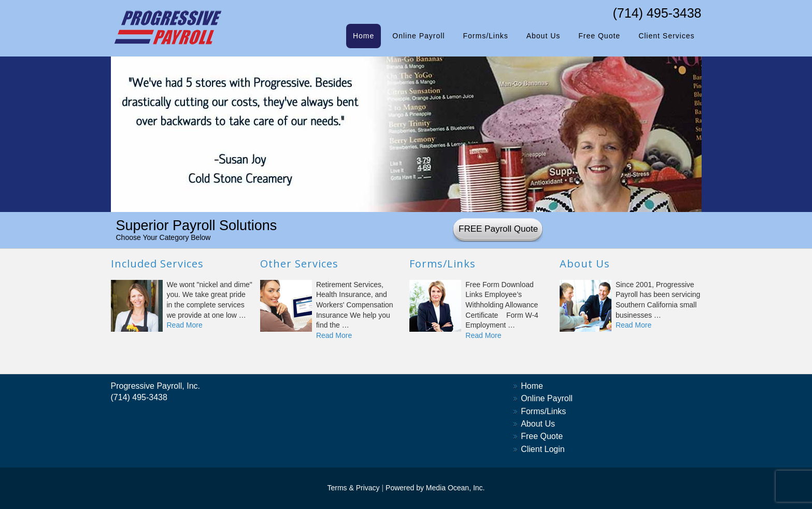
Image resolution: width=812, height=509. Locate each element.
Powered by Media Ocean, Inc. (435, 488)
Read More (185, 325)
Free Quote (542, 436)
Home (532, 386)
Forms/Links (543, 411)
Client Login (543, 449)
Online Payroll (547, 398)
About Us (538, 424)
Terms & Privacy (354, 488)
